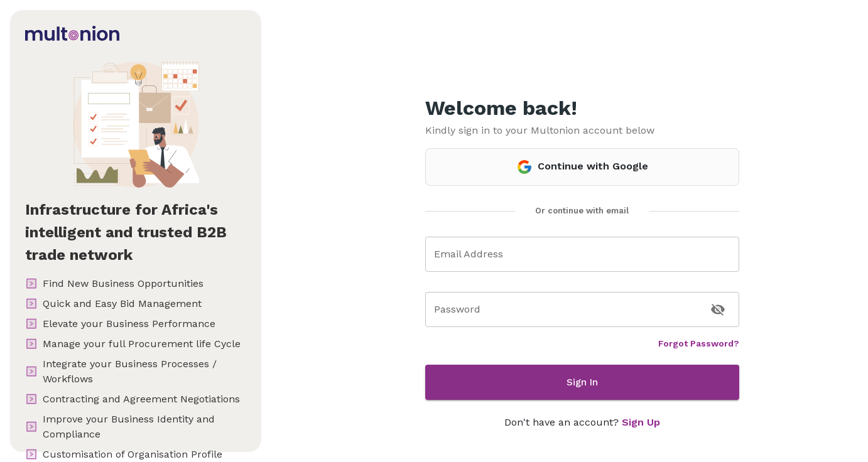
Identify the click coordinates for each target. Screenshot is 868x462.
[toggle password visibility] (718, 309)
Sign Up (641, 422)
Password (457, 309)
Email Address (469, 254)
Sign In (582, 382)
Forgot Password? (699, 343)
